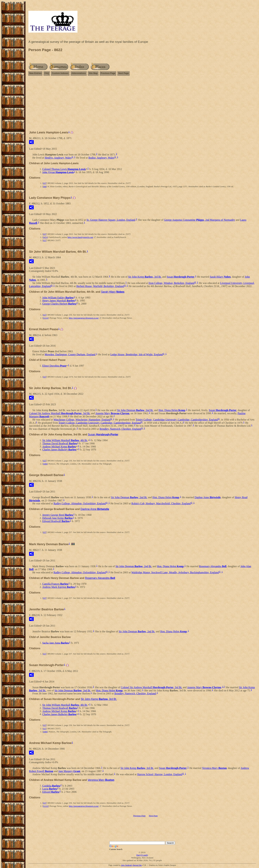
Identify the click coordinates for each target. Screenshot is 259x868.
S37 (45, 183)
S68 (45, 186)
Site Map (93, 73)
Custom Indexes (60, 73)
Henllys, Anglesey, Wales (58, 158)
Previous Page (108, 73)
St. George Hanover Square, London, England (111, 220)
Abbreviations (79, 73)
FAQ (47, 73)
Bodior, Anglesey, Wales (101, 158)
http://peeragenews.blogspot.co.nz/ (84, 318)
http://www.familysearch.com (80, 237)
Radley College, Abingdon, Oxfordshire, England (80, 503)
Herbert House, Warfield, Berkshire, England (100, 286)
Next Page (123, 73)
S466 (45, 464)
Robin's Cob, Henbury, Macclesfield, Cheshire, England (161, 503)
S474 (45, 237)
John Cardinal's (127, 865)
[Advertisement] (142, 105)
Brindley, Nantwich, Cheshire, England (120, 429)
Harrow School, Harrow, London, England (160, 774)
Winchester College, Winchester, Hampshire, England (82, 420)
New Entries (35, 73)
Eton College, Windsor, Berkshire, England (171, 283)
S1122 (46, 318)
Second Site (137, 865)
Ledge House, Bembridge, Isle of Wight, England (137, 354)
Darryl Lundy (142, 855)
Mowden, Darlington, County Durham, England (70, 354)
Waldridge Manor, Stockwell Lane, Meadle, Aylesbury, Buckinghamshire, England (175, 572)
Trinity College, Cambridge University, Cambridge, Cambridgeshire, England (177, 420)
